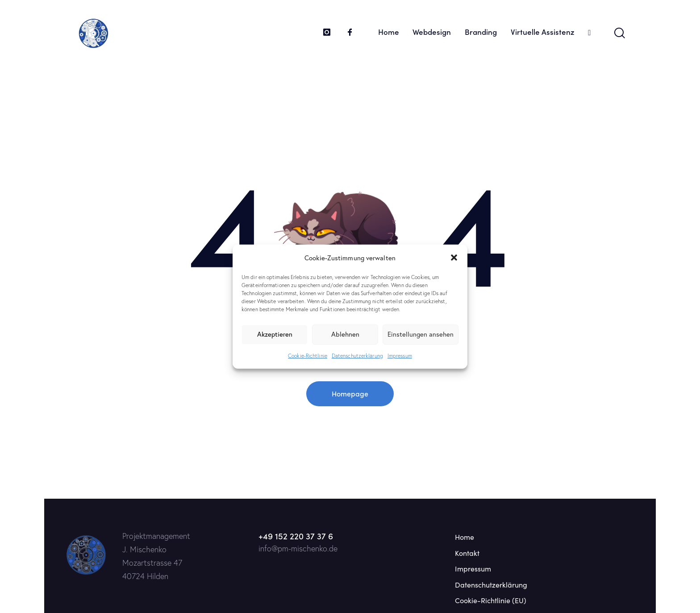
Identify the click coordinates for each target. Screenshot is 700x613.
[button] (454, 258)
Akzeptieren (275, 334)
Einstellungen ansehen (421, 334)
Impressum (400, 356)
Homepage (350, 393)
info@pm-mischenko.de (298, 548)
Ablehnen (345, 334)
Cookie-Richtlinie (308, 356)
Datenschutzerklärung (357, 356)
